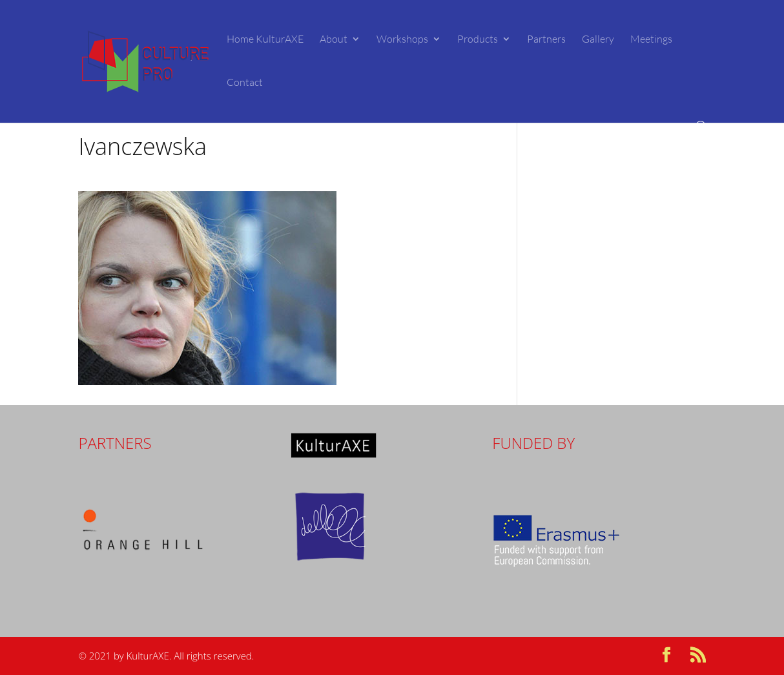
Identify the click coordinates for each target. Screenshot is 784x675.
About (334, 40)
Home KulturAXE (265, 40)
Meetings (651, 40)
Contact (245, 83)
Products (478, 40)
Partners (546, 40)
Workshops (402, 40)
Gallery (598, 40)
